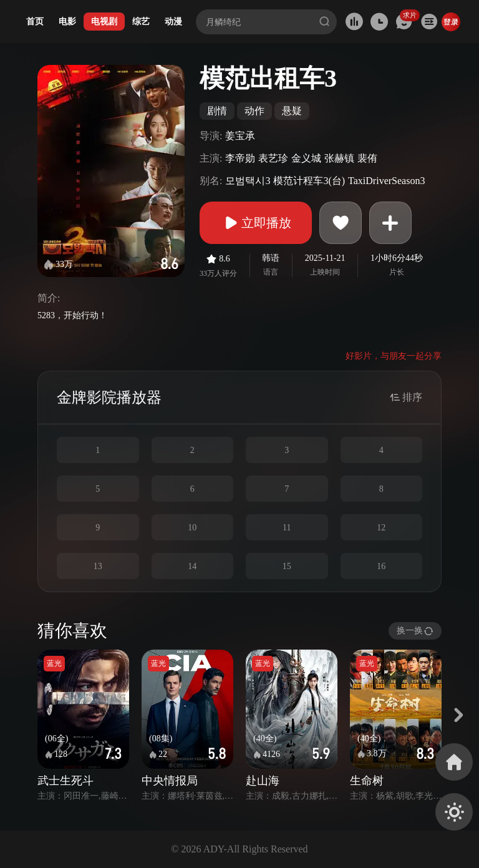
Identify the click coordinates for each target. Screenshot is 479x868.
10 (192, 528)
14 (192, 566)
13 (98, 566)
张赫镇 (339, 158)
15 (287, 566)
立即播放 (256, 223)
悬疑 (292, 111)
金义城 (306, 158)
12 (381, 528)
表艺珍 (273, 158)
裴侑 (367, 158)
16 (381, 566)
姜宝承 (240, 136)
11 (287, 528)
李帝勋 (240, 158)
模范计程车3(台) (309, 181)
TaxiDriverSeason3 (386, 181)
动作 (254, 111)
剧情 (217, 111)
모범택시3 (248, 181)
